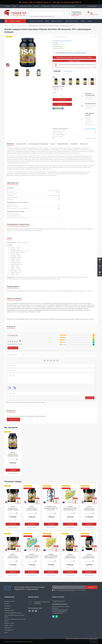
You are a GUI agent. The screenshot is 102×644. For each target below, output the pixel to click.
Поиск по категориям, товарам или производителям (42, 16)
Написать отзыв (13, 348)
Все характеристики (90, 129)
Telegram (53, 617)
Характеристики (21, 144)
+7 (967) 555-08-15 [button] (59, 601)
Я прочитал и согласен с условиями (70, 590)
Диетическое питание (72, 21)
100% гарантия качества (88, 114)
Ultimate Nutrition (66, 41)
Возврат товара (9, 625)
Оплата (14, 6)
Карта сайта (8, 628)
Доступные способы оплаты (89, 94)
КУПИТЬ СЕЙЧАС (62, 104)
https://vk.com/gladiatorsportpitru (29, 611)
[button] (100, 273)
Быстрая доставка (89, 103)
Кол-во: (55, 93)
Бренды (83, 21)
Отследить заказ (45, 6)
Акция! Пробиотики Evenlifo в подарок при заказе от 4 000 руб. (74, 58)
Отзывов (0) (74, 144)
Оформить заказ (94, 14)
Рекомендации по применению (38, 144)
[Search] (64, 14)
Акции (31, 25)
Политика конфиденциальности (67, 590)
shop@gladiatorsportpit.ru (60, 604)
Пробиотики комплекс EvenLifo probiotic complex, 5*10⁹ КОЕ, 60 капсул (77, 65)
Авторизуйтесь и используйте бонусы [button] (76, 53)
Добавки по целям (57, 21)
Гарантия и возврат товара (25, 6)
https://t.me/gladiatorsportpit (36, 611)
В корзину (62, 100)
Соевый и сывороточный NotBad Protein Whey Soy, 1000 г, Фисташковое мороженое (70, 510)
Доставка (8, 6)
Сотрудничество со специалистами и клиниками (64, 6)
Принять (94, 641)
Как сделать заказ (9, 601)
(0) (66, 37)
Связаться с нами (9, 623)
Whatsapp (57, 617)
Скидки (90, 21)
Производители (9, 630)
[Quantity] (57, 95)
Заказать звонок (75, 15)
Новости (7, 604)
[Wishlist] (90, 37)
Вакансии (7, 608)
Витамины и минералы (36, 21)
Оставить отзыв (90, 398)
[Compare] (95, 37)
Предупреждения (63, 144)
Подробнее (30, 641)
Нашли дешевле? (68, 71)
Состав (53, 144)
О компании (8, 606)
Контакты (37, 6)
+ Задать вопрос (13, 419)
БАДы (47, 21)
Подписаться (91, 587)
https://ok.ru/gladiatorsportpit (33, 611)
